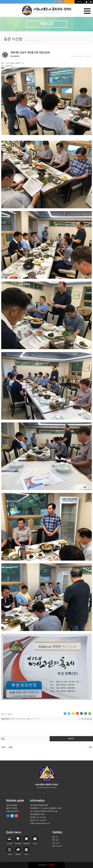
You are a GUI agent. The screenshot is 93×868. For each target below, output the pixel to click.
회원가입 (79, 2)
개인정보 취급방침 (12, 805)
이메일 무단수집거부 (12, 811)
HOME (60, 2)
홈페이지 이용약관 (12, 808)
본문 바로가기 (0, 0)
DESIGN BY (47, 865)
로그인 (70, 2)
